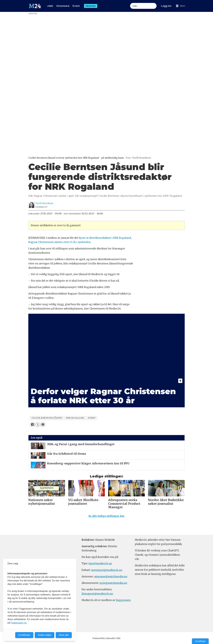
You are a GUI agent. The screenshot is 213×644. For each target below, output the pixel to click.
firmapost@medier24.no (97, 595)
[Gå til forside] (35, 6)
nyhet (92, 418)
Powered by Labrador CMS (107, 640)
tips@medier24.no (100, 565)
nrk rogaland (75, 418)
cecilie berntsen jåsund (47, 418)
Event (76, 6)
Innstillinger (200, 641)
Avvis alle (64, 635)
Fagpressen (123, 601)
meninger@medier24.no (107, 571)
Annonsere (63, 6)
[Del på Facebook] (32, 425)
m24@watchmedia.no (113, 584)
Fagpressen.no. (19, 623)
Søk (130, 3)
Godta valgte (45, 635)
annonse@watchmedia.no (111, 578)
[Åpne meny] (181, 6)
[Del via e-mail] (43, 425)
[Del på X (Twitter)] (38, 425)
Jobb (50, 6)
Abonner (91, 6)
